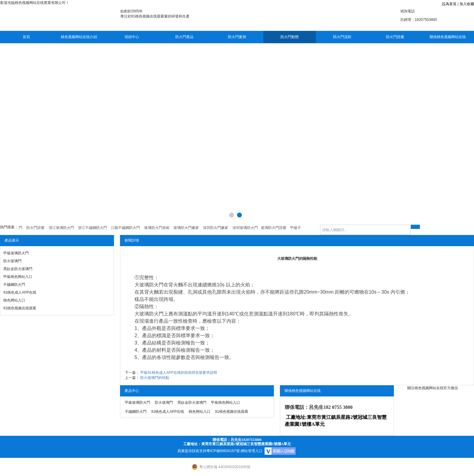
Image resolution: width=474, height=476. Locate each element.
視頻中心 (132, 37)
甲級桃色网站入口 (18, 277)
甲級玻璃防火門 (16, 253)
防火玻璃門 (12, 261)
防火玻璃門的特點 (155, 378)
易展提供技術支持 (192, 451)
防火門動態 (290, 37)
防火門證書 (395, 37)
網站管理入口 (252, 451)
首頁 (26, 37)
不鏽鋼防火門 (14, 285)
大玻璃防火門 (149, 285)
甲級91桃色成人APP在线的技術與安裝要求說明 (179, 373)
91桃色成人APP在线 (20, 292)
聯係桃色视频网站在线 (448, 37)
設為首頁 (449, 4)
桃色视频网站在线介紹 (79, 37)
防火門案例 (237, 37)
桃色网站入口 (14, 300)
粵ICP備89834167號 (223, 451)
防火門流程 (342, 37)
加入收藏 (467, 4)
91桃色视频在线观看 (20, 308)
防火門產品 (184, 37)
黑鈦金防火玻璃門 (18, 269)
